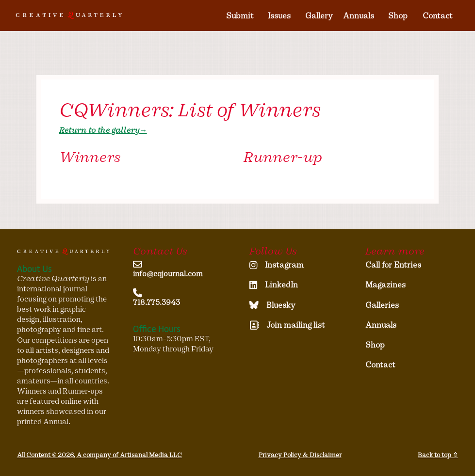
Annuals (359, 16)
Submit (240, 16)
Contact (438, 16)
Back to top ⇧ (438, 455)
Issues (279, 16)
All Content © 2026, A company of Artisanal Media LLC (99, 455)
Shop (398, 16)
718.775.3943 (156, 302)
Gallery (319, 16)
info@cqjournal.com (168, 274)
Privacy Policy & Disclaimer (300, 455)
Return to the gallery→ (103, 130)
